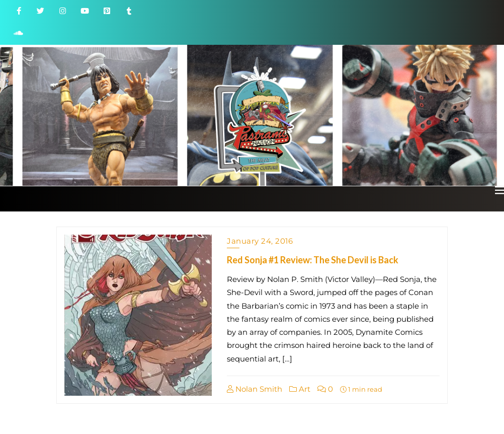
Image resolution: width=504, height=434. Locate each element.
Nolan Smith (255, 389)
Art (300, 389)
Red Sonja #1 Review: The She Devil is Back (313, 260)
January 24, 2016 (260, 241)
